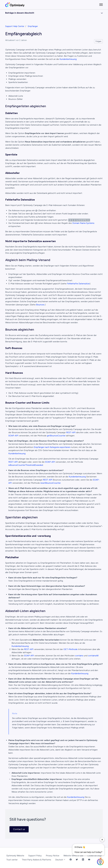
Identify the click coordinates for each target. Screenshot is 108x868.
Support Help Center (15, 26)
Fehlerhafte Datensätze (78, 284)
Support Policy (35, 856)
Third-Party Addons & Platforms (36, 860)
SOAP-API (13, 436)
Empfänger (33, 26)
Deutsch (60, 860)
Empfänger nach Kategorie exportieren (52, 447)
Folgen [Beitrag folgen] (98, 41)
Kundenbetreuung (68, 59)
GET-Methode (70, 649)
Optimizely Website (15, 856)
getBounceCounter (56, 436)
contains (79, 656)
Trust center (12, 860)
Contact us (19, 829)
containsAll (93, 656)
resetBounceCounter (51, 483)
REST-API (71, 432)
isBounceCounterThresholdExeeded (26, 465)
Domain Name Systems (83, 223)
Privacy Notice (53, 856)
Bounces (40, 305)
